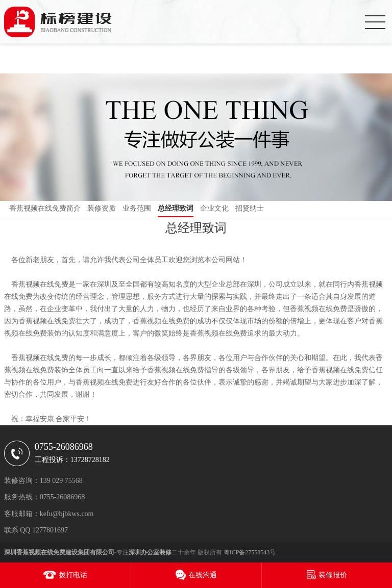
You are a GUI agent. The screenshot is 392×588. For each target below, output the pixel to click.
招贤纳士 (250, 208)
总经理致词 (176, 208)
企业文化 (214, 208)
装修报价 (333, 575)
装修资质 (102, 208)
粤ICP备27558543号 (250, 552)
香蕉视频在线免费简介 (45, 208)
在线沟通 (203, 575)
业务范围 (137, 208)
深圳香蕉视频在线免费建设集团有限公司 (59, 552)
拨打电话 (73, 575)
